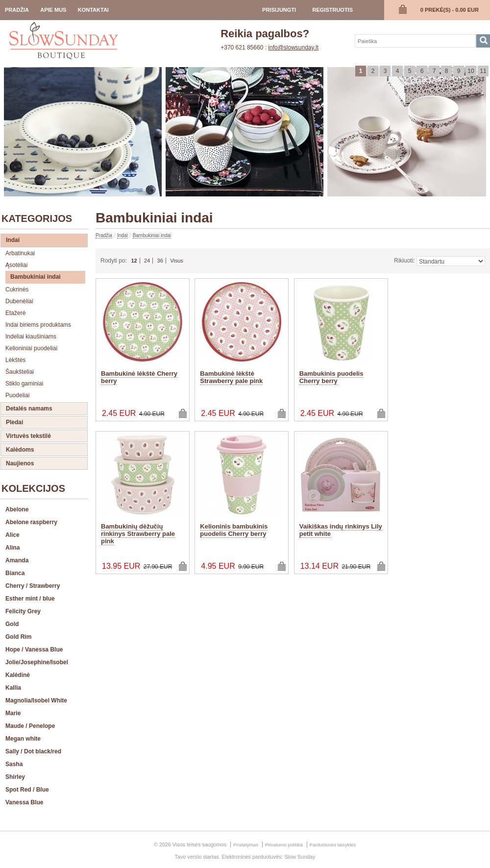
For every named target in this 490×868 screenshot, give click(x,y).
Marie (13, 713)
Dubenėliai (19, 301)
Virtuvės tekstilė (28, 436)
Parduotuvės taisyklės (333, 845)
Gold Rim (18, 637)
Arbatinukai (20, 253)
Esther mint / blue (30, 599)
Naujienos (20, 463)
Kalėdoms (20, 450)
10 (471, 71)
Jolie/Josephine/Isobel (37, 662)
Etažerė (15, 313)
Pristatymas (246, 845)
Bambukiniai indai (36, 277)
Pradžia (17, 10)
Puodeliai (17, 395)
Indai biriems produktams (38, 325)
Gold (12, 624)
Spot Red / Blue (27, 790)
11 (483, 71)
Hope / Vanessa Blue (34, 650)
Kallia (13, 688)
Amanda (17, 560)
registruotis (332, 10)
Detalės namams (29, 409)
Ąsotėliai (16, 265)
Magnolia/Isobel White (36, 700)
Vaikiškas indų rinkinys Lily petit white (341, 530)
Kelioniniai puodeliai (31, 348)
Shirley (15, 777)
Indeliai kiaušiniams (31, 337)
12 (134, 261)
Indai (13, 240)
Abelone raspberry (31, 522)
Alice (12, 535)
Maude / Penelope (30, 726)
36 (160, 261)
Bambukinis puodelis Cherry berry (331, 377)
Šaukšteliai (20, 372)
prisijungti (279, 10)
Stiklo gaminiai (24, 384)
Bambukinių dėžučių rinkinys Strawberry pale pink (138, 534)
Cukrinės (17, 289)
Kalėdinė (18, 675)
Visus (177, 261)
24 (147, 261)
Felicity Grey (23, 611)
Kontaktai (93, 10)
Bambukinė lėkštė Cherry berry (139, 377)
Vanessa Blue (24, 802)
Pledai (14, 422)
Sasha (14, 764)
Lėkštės (15, 360)
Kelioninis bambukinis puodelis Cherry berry (234, 530)
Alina (12, 548)
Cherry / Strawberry (33, 586)
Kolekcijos (33, 488)
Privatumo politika (284, 845)
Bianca (15, 573)
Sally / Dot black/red (33, 751)
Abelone (17, 509)
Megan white (23, 739)
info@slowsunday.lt (293, 48)
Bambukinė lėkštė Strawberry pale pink (231, 377)
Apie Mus (53, 10)
